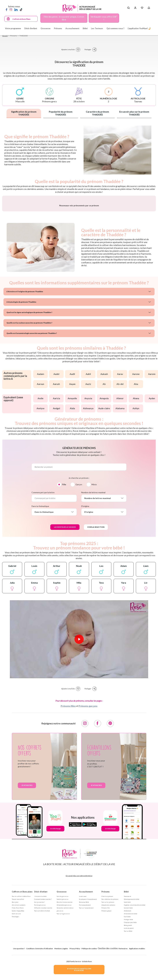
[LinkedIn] (16, 9)
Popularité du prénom (61, 113)
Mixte (94, 557)
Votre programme (13, 28)
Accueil (5, 36)
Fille (64, 557)
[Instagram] (11, 9)
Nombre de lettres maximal (93, 565)
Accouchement (86, 964)
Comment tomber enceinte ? (43, 972)
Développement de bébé (132, 972)
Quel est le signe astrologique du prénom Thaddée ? (29, 385)
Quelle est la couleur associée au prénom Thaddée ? (29, 395)
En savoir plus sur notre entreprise (79, 948)
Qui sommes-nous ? (115, 28)
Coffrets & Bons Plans (21, 19)
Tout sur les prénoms (108, 975)
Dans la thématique (40, 579)
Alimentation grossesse (64, 978)
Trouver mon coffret (18, 972)
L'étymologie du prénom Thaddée (21, 374)
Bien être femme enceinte (65, 975)
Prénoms (106, 964)
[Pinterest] (110, 796)
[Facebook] (7, 9)
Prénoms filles (68, 778)
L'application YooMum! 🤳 (139, 28)
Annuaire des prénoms (108, 978)
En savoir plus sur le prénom (134, 113)
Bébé (126, 964)
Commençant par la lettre (43, 565)
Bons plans (15, 975)
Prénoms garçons (88, 778)
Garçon (79, 557)
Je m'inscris (27, 858)
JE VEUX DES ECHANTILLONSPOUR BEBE (79, 969)
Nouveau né (127, 969)
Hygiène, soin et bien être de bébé (135, 978)
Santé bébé (127, 975)
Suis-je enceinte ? (40, 975)
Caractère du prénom (97, 113)
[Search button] (128, 8)
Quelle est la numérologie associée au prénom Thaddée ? (32, 406)
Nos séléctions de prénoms (110, 972)
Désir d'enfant (41, 964)
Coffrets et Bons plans (22, 964)
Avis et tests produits (19, 978)
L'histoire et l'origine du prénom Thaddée (25, 364)
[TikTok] (21, 9)
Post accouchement (85, 978)
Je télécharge (55, 901)
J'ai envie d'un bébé (40, 969)
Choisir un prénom (107, 969)
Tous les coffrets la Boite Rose (21, 969)
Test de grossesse (40, 978)
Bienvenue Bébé (84, 975)
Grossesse (62, 964)
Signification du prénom (24, 113)
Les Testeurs (97, 28)
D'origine (85, 579)
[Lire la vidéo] (79, 712)
